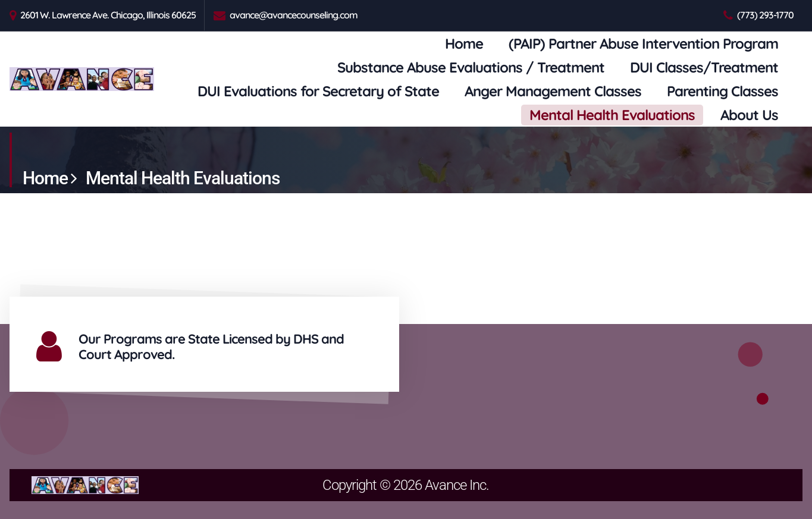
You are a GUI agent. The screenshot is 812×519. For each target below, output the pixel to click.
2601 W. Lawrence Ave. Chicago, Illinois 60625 (108, 15)
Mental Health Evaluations (612, 115)
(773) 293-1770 (765, 15)
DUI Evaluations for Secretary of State (318, 91)
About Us (749, 115)
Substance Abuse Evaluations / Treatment (471, 67)
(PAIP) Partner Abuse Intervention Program (643, 43)
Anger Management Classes (553, 91)
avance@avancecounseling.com (294, 15)
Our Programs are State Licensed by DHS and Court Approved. (211, 347)
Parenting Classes (722, 91)
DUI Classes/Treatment (704, 67)
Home (464, 43)
